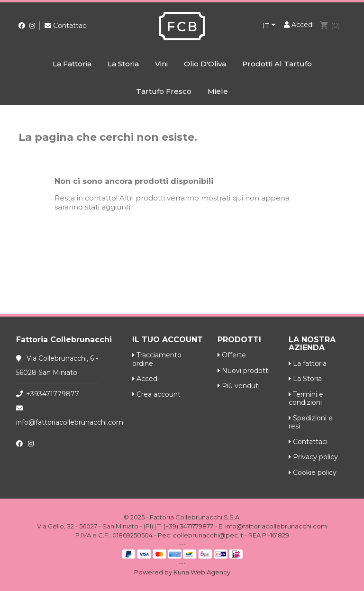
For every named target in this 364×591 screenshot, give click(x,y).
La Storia (123, 64)
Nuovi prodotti (244, 371)
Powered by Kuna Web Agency (182, 572)
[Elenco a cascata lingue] (271, 27)
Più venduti (239, 386)
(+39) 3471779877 (188, 526)
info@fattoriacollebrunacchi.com (70, 422)
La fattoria (72, 64)
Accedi (146, 379)
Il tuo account (168, 340)
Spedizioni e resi (311, 422)
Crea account (156, 394)
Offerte (232, 355)
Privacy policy (313, 457)
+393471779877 (53, 394)
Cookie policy (313, 473)
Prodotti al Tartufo (277, 64)
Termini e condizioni (306, 399)
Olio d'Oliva (205, 64)
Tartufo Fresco (164, 91)
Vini (161, 64)
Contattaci (66, 26)
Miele (218, 91)
